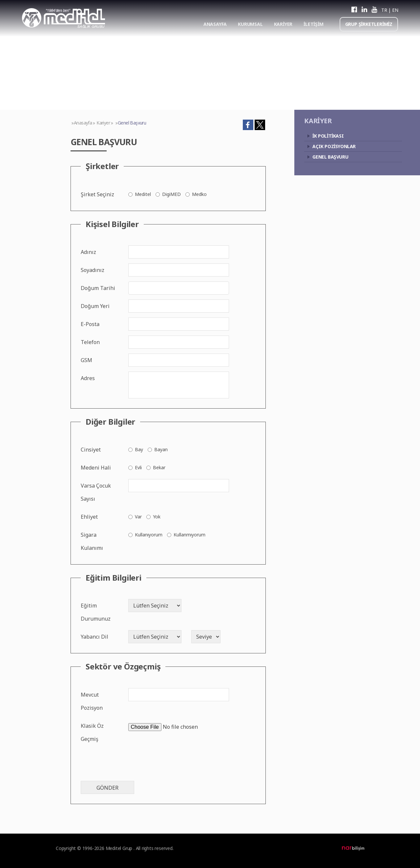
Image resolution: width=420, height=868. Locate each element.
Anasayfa (83, 123)
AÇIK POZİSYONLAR (334, 146)
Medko (199, 194)
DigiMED (171, 194)
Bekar (159, 467)
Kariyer (103, 123)
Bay (139, 449)
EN (395, 10)
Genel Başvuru (132, 123)
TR (384, 10)
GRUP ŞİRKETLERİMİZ (369, 24)
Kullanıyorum (149, 535)
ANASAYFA (215, 24)
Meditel (143, 194)
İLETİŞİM (313, 24)
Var (138, 517)
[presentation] (131, 763)
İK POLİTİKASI (328, 136)
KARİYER (283, 24)
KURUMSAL (250, 24)
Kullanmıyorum (189, 535)
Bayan (161, 449)
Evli (138, 467)
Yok (157, 517)
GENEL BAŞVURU (330, 157)
